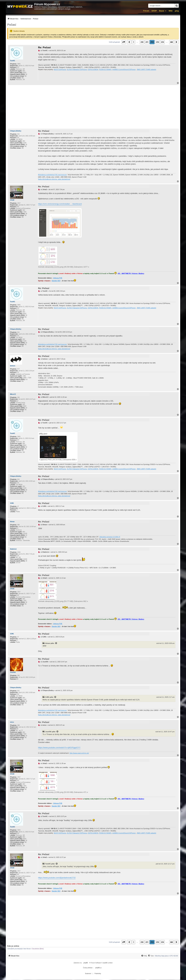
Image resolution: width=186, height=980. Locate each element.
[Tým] (151, 956)
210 (142, 42)
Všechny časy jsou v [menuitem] (166, 956)
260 (171, 42)
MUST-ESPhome (60, 69)
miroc (12, 722)
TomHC (13, 61)
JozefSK (13, 672)
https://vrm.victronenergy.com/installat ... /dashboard (60, 204)
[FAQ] (144, 956)
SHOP (154, 11)
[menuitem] (23, 19)
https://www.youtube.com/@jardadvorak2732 (57, 878)
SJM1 (12, 503)
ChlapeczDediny (16, 131)
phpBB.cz (98, 968)
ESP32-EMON (93, 69)
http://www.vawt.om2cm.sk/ (79, 753)
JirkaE (12, 200)
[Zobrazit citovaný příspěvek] (56, 643)
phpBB (86, 963)
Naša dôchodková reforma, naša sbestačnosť (54, 179)
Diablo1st (13, 549)
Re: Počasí (44, 48)
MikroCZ (13, 394)
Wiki (171, 11)
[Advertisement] (93, 107)
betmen (13, 366)
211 (147, 42)
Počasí (12, 25)
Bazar (162, 11)
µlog (177, 11)
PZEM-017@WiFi (105, 69)
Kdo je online (13, 946)
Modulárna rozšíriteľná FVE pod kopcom (52, 175)
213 (158, 42)
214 (162, 42)
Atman (12, 522)
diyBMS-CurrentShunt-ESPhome (124, 69)
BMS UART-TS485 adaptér (146, 69)
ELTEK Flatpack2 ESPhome (77, 69)
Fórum (146, 11)
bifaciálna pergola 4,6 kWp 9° (110, 537)
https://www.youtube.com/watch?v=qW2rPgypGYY (59, 748)
